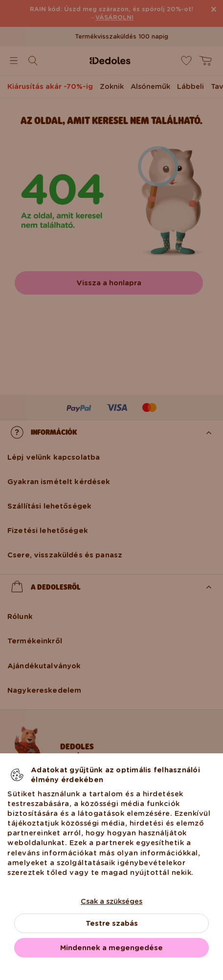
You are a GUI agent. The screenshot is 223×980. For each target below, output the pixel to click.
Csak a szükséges (111, 901)
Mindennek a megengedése (111, 948)
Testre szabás (112, 923)
